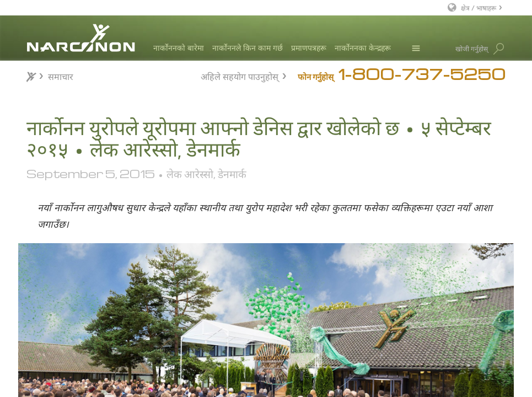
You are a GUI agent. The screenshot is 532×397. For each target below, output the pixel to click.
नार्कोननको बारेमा (179, 48)
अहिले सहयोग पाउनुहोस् (240, 75)
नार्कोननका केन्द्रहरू (363, 48)
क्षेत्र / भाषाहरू (479, 7)
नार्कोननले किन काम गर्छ (248, 48)
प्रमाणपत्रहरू (309, 48)
